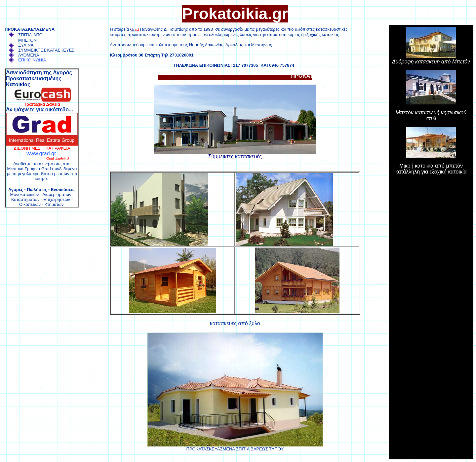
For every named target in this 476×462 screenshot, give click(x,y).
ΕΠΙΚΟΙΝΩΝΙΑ (32, 60)
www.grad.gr (42, 154)
